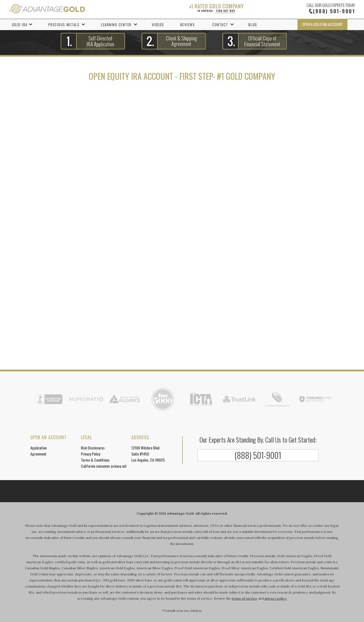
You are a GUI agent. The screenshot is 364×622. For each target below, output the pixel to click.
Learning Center (116, 25)
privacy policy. (276, 598)
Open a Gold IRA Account (322, 24)
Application (38, 448)
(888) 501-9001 (334, 11)
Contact (220, 25)
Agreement (38, 454)
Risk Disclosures (93, 448)
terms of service (245, 598)
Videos (158, 25)
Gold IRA (20, 25)
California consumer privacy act (104, 466)
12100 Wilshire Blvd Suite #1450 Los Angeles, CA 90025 (148, 454)
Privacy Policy (91, 454)
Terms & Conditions (95, 460)
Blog (253, 25)
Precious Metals (64, 25)
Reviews (188, 25)
